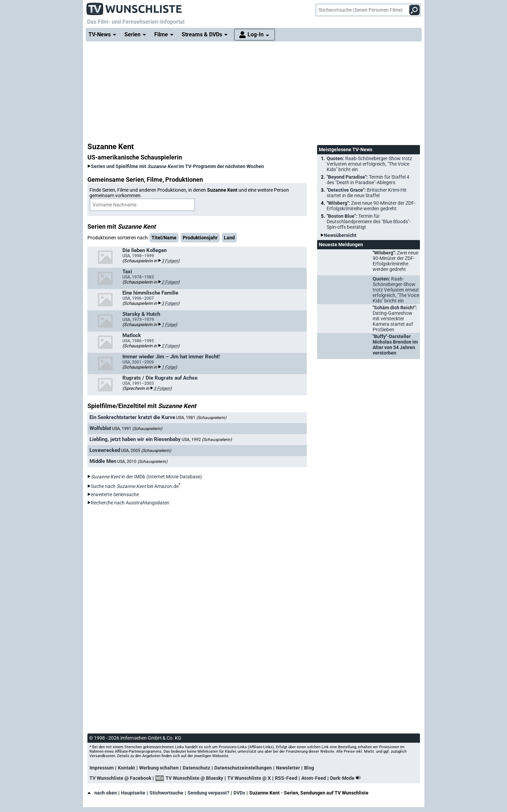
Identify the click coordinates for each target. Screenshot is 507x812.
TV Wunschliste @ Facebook (120, 778)
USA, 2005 (146, 451)
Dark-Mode (347, 778)
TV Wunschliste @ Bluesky (194, 778)
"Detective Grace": (367, 193)
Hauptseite (133, 793)
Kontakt (126, 768)
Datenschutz (196, 768)
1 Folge (168, 325)
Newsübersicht (340, 235)
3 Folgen (170, 261)
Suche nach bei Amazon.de (135, 486)
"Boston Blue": (369, 222)
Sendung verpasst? (208, 793)
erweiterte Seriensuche (115, 494)
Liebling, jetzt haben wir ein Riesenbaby (135, 439)
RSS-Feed (286, 778)
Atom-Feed (314, 778)
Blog (309, 768)
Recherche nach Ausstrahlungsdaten (130, 503)
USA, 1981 (201, 418)
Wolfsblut (100, 428)
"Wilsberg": (371, 206)
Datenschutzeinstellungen (243, 768)
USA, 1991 (137, 429)
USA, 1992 (207, 440)
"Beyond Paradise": (368, 180)
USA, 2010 (142, 462)
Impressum (102, 768)
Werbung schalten (159, 768)
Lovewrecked (105, 450)
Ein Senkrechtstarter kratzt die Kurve (132, 417)
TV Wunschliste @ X (249, 778)
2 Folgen (170, 282)
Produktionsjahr (200, 238)
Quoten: (369, 164)
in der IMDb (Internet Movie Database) (146, 477)
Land (229, 238)
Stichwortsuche (166, 793)
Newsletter (288, 768)
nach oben (102, 793)
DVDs (239, 793)
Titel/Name (164, 238)
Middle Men (103, 461)
